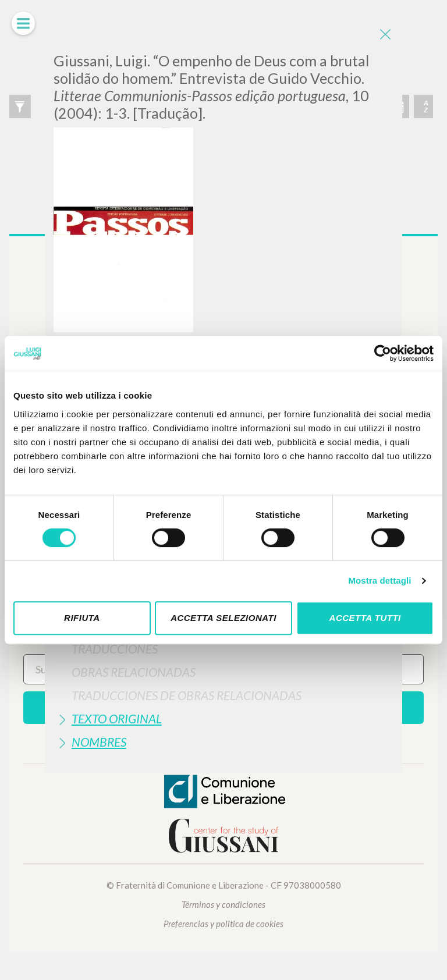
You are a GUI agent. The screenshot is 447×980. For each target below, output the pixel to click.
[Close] (385, 35)
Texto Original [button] (117, 718)
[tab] (223, 649)
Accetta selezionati (223, 618)
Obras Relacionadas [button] (134, 672)
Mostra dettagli (379, 580)
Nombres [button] (99, 742)
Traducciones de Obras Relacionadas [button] (187, 695)
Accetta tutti (365, 618)
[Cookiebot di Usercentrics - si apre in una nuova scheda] (383, 353)
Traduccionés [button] (115, 649)
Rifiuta (82, 618)
